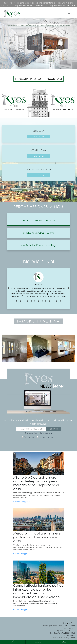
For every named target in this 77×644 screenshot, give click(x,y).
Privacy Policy (57, 638)
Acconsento (29, 437)
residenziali (8, 109)
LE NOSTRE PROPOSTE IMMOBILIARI (38, 79)
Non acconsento (46, 437)
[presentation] (3, 346)
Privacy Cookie (69, 638)
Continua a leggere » (21, 502)
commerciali (19, 109)
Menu (71, 13)
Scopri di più (38, 137)
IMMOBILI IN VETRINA (38, 321)
